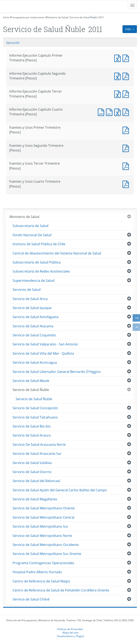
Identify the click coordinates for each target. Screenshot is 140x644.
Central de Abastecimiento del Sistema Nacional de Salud (57, 253)
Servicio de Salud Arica (30, 299)
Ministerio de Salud (57, 17)
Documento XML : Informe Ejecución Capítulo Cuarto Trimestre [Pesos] (102, 112)
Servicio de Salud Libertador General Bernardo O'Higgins (57, 372)
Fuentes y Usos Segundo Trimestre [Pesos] (127, 148)
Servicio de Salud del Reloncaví (36, 481)
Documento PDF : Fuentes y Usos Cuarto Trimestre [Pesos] (127, 184)
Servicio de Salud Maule (31, 381)
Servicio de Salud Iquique (32, 308)
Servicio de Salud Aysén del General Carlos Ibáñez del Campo (60, 490)
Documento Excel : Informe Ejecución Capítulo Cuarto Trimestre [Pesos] (118, 112)
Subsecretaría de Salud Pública (37, 262)
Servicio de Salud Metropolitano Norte (42, 536)
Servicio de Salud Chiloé (31, 599)
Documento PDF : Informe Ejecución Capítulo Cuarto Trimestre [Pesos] (127, 112)
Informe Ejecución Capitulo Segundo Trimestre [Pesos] (118, 76)
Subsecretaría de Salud (30, 226)
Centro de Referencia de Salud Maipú (41, 581)
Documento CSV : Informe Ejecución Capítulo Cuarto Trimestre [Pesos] (110, 112)
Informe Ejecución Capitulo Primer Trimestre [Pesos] (118, 58)
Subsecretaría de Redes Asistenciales (41, 271)
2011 (101, 17)
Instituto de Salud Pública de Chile (39, 244)
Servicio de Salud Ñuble (83, 17)
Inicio (6, 17)
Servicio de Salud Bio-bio (32, 426)
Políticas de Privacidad (70, 629)
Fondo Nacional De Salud (32, 235)
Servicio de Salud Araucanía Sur (37, 454)
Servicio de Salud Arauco (32, 435)
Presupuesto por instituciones (27, 17)
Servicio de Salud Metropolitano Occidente (46, 545)
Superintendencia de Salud (33, 281)
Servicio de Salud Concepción (35, 408)
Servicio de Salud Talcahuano (35, 417)
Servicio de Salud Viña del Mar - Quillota (43, 353)
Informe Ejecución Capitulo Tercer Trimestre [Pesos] (118, 94)
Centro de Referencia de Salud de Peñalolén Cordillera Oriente (61, 590)
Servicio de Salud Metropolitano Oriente (44, 508)
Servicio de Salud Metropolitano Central (43, 517)
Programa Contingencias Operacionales (43, 563)
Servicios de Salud (27, 290)
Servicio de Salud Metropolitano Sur (40, 526)
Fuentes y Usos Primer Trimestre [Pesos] (127, 130)
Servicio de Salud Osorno (32, 472)
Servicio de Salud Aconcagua (35, 362)
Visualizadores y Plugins (71, 636)
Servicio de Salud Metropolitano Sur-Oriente (47, 554)
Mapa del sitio (70, 633)
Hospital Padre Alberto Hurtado (37, 572)
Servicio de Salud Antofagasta (36, 317)
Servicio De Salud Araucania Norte (39, 445)
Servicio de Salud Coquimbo (34, 335)
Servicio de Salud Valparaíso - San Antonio (45, 344)
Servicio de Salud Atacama (33, 326)
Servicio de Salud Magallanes (35, 499)
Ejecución (13, 43)
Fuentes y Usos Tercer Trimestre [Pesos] (127, 166)
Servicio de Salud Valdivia (32, 463)
